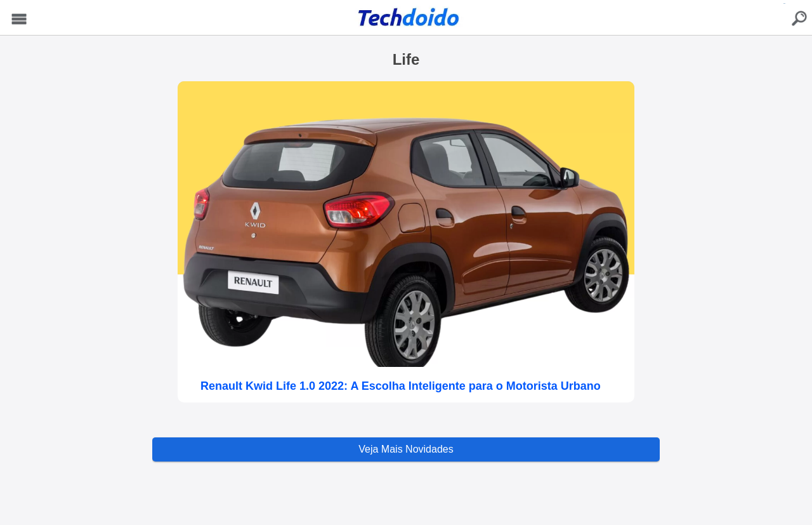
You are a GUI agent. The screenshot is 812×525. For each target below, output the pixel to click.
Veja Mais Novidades (406, 449)
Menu (19, 19)
